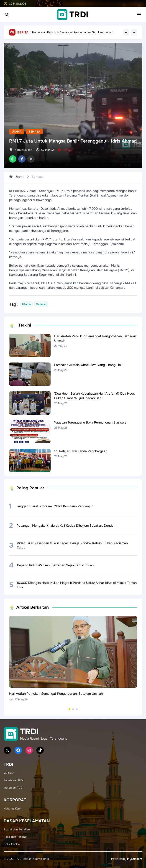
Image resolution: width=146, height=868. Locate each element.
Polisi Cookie (12, 844)
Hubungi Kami (12, 809)
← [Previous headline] (126, 32)
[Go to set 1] (69, 709)
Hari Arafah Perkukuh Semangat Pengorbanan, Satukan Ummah (73, 32)
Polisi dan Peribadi (15, 837)
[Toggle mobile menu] (139, 15)
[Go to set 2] (73, 709)
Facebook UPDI (14, 780)
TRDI (17, 859)
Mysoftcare (135, 859)
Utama (17, 132)
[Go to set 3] (77, 709)
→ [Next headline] (134, 32)
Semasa (34, 132)
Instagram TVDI (13, 788)
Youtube (9, 773)
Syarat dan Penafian (17, 830)
